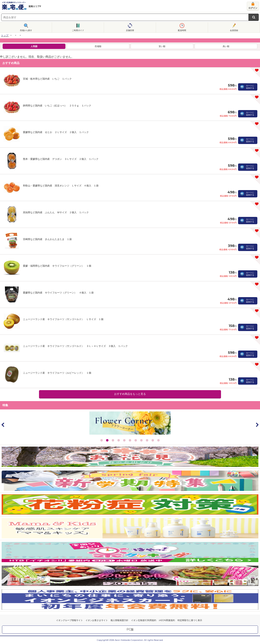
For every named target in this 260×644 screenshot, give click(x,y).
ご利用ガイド (78, 30)
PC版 (130, 629)
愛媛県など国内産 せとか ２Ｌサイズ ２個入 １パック (56, 132)
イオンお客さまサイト (97, 620)
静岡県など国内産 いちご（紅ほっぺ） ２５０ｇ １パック (57, 106)
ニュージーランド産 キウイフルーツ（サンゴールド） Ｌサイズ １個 (63, 319)
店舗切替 (130, 30)
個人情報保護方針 (119, 620)
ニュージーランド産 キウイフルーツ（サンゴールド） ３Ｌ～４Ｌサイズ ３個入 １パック (75, 346)
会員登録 (234, 30)
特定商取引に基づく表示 (190, 620)
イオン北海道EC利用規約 (144, 620)
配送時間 (182, 30)
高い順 (226, 46)
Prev (3, 425)
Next (257, 425)
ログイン (253, 8)
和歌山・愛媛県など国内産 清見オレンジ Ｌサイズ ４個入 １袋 (61, 186)
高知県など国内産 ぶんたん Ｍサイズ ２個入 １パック (56, 212)
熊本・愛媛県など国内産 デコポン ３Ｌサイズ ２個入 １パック (61, 159)
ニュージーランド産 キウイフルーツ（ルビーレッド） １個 (57, 373)
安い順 (162, 46)
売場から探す (26, 30)
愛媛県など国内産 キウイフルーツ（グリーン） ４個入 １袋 (58, 293)
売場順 (98, 46)
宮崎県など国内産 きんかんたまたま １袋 (47, 239)
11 (158, 440)
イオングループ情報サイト (69, 620)
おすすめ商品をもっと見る (130, 394)
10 (153, 440)
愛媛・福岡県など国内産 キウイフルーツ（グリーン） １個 (57, 266)
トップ (5, 35)
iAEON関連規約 (167, 620)
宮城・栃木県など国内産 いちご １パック (47, 79)
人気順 (34, 46)
